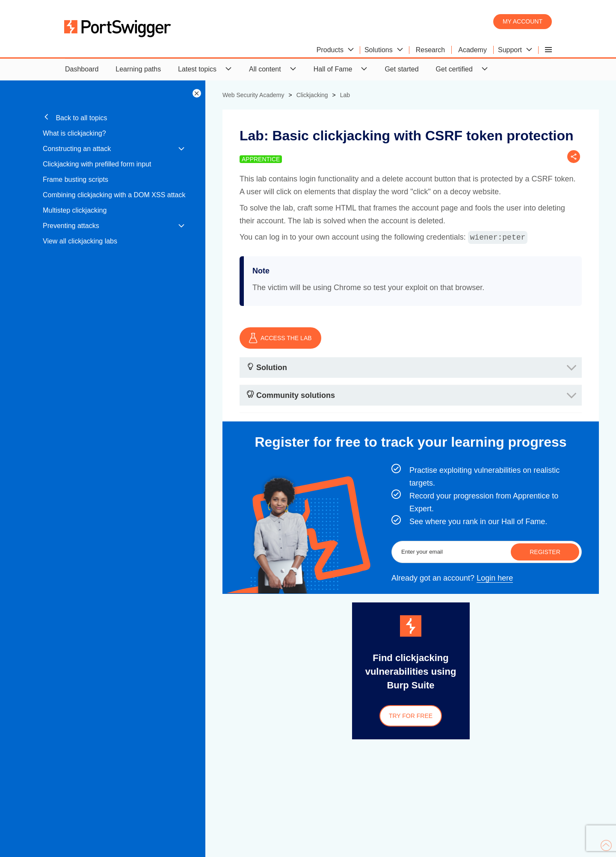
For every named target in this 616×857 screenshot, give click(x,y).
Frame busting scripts (76, 179)
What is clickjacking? (74, 133)
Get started (401, 69)
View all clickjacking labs (80, 241)
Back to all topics (75, 117)
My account (523, 21)
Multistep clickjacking (75, 210)
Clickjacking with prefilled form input (97, 164)
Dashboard (82, 69)
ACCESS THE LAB (280, 338)
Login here (495, 578)
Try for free (411, 716)
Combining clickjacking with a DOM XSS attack (114, 195)
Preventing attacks (71, 226)
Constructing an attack (77, 149)
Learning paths (138, 69)
